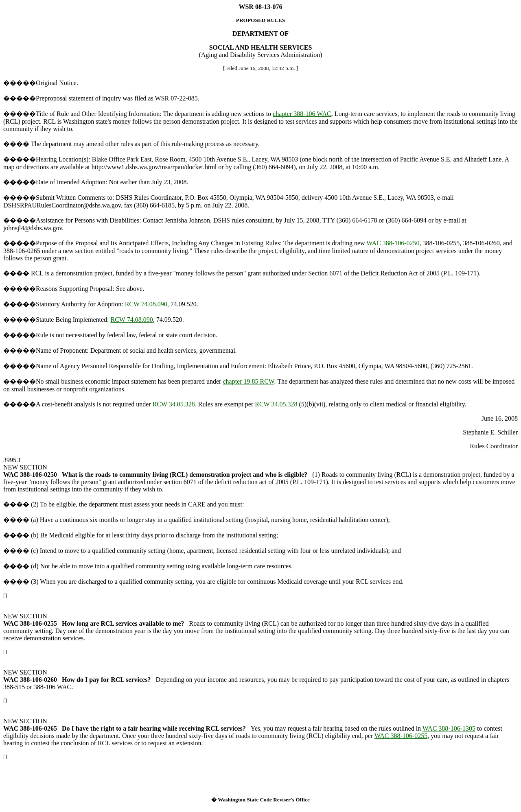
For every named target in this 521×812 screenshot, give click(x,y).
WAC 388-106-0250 (393, 243)
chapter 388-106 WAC (302, 114)
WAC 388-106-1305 (449, 728)
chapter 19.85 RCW (248, 381)
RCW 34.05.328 (174, 404)
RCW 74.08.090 (146, 304)
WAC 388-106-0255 (401, 736)
